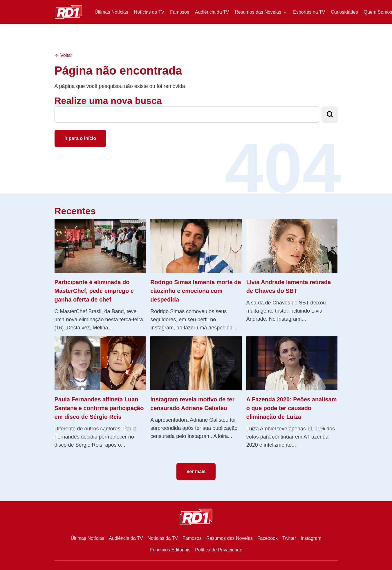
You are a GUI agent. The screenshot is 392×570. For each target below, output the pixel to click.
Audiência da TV (212, 12)
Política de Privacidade (219, 550)
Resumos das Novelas (258, 12)
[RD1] (69, 11)
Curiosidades (344, 12)
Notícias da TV (149, 12)
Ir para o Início (80, 138)
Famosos (180, 12)
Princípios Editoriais (170, 550)
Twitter (289, 538)
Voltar (63, 55)
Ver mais (196, 471)
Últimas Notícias (111, 12)
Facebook (268, 538)
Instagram (311, 538)
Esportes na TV (309, 12)
